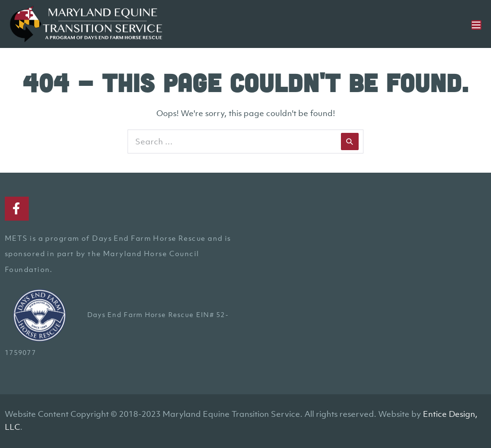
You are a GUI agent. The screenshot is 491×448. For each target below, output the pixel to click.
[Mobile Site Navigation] (476, 25)
